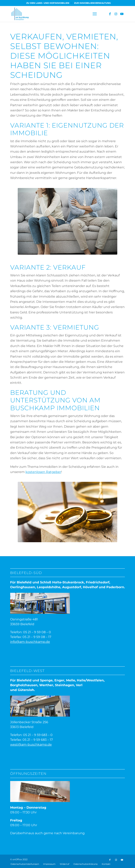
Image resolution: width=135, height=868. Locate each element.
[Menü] (95, 14)
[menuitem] (48, 3)
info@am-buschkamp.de (30, 642)
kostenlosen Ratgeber (43, 472)
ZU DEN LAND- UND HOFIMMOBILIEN (48, 3)
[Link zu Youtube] (122, 14)
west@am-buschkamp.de (31, 744)
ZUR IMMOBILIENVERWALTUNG (92, 3)
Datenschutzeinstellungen (25, 864)
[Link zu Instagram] (116, 14)
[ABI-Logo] (56, 14)
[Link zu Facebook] (110, 14)
